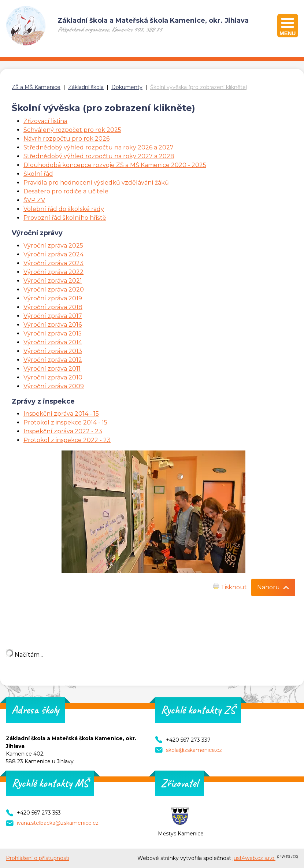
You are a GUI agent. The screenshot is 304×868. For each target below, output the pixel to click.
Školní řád (38, 174)
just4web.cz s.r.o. (254, 858)
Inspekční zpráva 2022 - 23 (63, 431)
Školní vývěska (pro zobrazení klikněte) (199, 87)
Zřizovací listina (45, 121)
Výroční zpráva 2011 (52, 369)
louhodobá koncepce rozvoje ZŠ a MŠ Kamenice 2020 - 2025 (117, 165)
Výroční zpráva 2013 (53, 351)
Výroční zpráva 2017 (53, 316)
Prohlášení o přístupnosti (38, 858)
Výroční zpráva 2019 (53, 298)
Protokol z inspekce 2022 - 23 (67, 440)
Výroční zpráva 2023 (53, 263)
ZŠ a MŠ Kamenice (36, 87)
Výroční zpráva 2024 (53, 254)
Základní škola (86, 87)
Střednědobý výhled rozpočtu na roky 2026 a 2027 (99, 147)
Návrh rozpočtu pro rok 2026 (66, 139)
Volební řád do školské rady (64, 209)
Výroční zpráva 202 (52, 272)
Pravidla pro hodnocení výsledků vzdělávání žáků (96, 183)
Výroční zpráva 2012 (53, 360)
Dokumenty (127, 87)
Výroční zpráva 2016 (53, 325)
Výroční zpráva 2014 (53, 342)
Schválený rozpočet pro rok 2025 (72, 130)
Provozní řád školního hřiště (65, 218)
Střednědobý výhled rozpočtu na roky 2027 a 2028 (99, 156)
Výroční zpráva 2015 (53, 333)
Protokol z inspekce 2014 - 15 (65, 422)
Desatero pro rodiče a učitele (66, 191)
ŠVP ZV (34, 200)
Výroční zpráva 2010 (53, 377)
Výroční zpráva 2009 (54, 386)
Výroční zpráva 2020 (54, 290)
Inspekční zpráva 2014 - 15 (61, 414)
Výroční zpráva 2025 (53, 246)
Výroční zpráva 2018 (53, 307)
